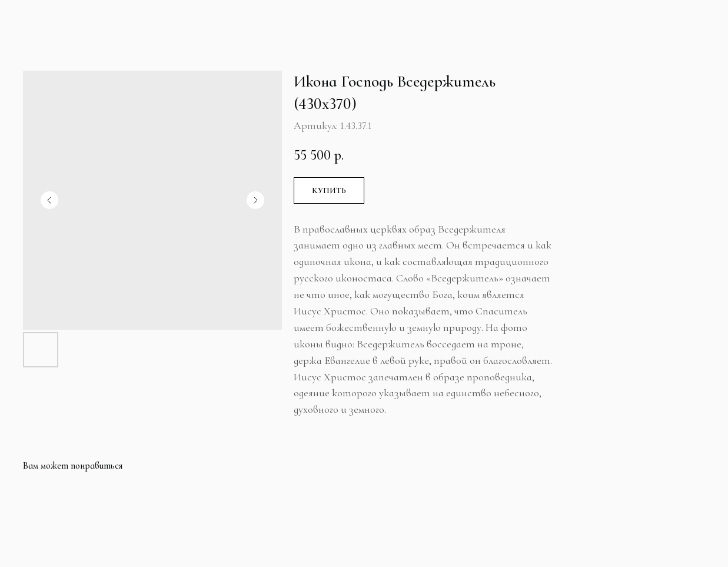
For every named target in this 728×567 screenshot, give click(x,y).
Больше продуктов (69, 19)
